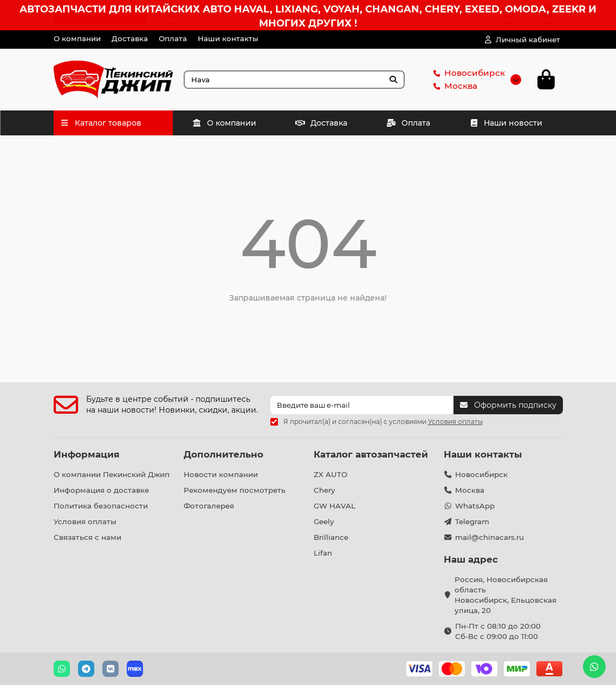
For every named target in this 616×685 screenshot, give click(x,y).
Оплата (173, 38)
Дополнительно (223, 454)
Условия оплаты (85, 521)
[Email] (362, 405)
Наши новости (506, 126)
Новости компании (221, 474)
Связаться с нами (87, 537)
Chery (324, 490)
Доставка (130, 38)
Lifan (323, 553)
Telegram (472, 521)
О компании (77, 38)
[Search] (294, 81)
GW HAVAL (335, 506)
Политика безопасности (101, 506)
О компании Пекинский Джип (112, 474)
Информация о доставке (101, 490)
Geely (324, 521)
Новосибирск (467, 75)
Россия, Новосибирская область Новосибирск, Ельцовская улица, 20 (505, 595)
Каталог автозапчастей (371, 454)
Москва (453, 88)
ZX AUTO (330, 474)
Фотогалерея (209, 506)
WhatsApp (475, 506)
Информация (87, 454)
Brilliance (331, 537)
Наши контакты (228, 38)
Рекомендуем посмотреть (235, 490)
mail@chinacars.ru (489, 537)
